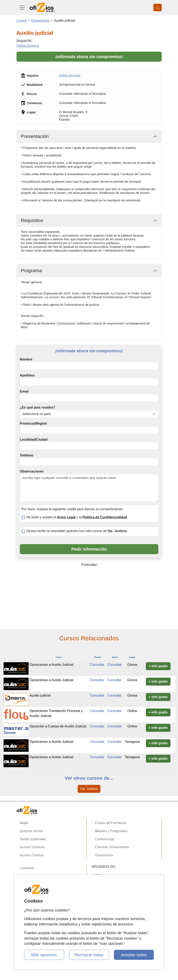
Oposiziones (104, 855)
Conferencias (105, 839)
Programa (31, 271)
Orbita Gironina (28, 46)
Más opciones (44, 955)
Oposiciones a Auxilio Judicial (51, 665)
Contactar (27, 868)
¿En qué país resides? (38, 407)
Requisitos (32, 220)
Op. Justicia (89, 789)
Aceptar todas (134, 955)
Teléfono (27, 455)
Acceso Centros (32, 855)
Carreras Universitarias (112, 847)
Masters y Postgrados (111, 831)
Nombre (26, 359)
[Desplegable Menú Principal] (22, 7)
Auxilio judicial (40, 695)
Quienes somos (31, 831)
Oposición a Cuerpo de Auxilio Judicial (58, 726)
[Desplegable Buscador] (158, 7)
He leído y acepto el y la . (77, 517)
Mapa (24, 823)
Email (24, 391)
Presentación (35, 136)
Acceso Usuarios (32, 847)
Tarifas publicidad (33, 839)
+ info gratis (158, 666)
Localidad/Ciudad (34, 440)
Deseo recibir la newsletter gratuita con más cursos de (77, 531)
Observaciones (32, 471)
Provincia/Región (33, 423)
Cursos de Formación (111, 823)
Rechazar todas (89, 955)
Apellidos (27, 375)
